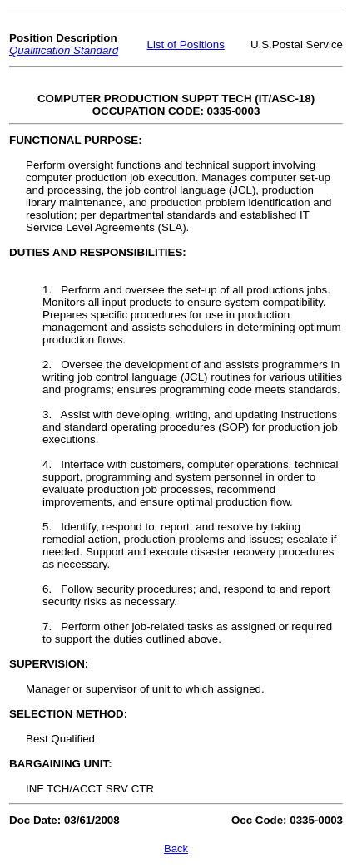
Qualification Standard (64, 50)
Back (176, 848)
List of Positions (186, 44)
